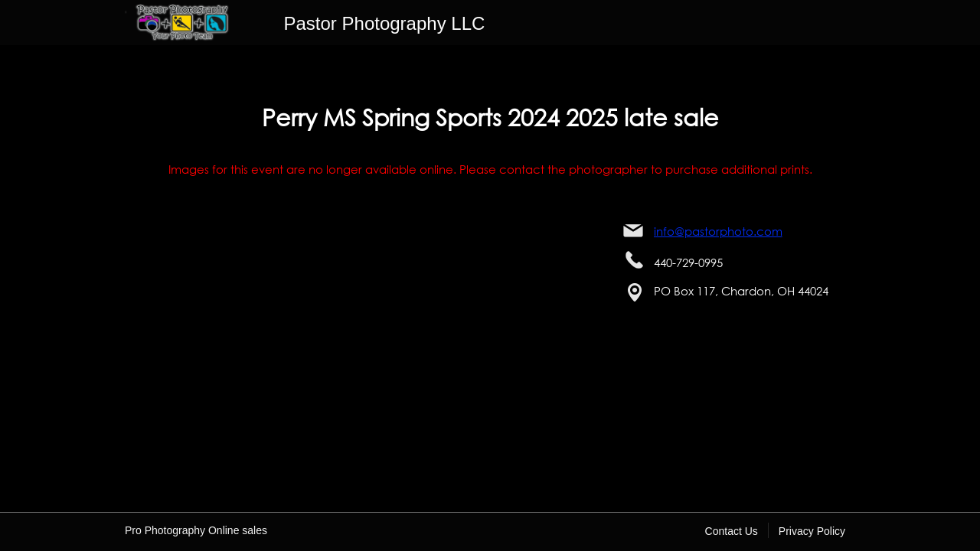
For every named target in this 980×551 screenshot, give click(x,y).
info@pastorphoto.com (718, 231)
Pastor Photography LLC (385, 23)
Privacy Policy (812, 531)
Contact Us (732, 531)
